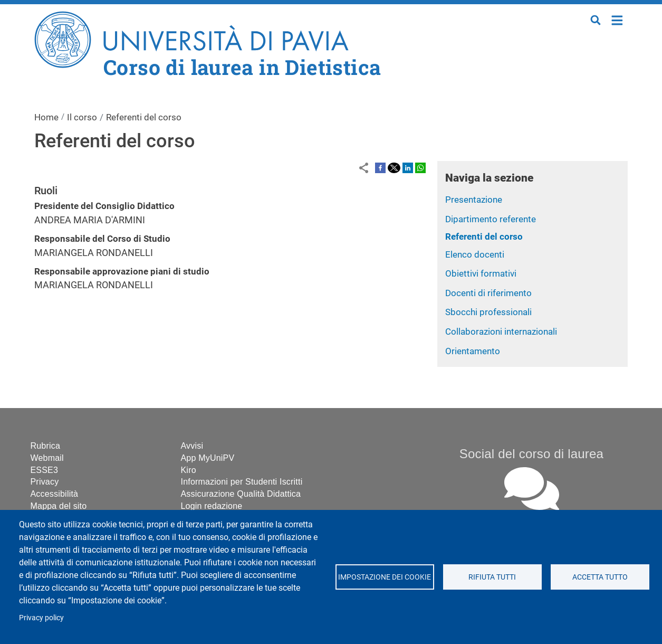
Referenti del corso (484, 236)
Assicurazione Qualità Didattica (241, 494)
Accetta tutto (600, 577)
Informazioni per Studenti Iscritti (242, 482)
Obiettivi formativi (481, 273)
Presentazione (474, 200)
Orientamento (473, 351)
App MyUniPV (208, 458)
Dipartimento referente (491, 219)
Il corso (82, 117)
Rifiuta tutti (492, 577)
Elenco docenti (475, 254)
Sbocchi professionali (488, 312)
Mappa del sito (59, 506)
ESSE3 (45, 470)
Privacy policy (41, 618)
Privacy (45, 482)
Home (617, 19)
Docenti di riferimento (488, 293)
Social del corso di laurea (531, 454)
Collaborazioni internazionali (501, 332)
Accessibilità (55, 494)
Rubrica (46, 446)
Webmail (47, 458)
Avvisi (192, 446)
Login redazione (212, 506)
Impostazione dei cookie (385, 577)
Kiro (189, 470)
